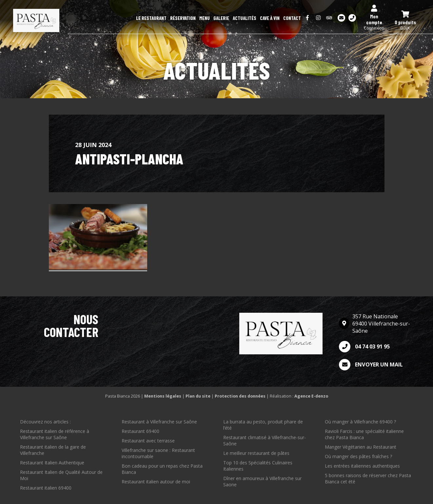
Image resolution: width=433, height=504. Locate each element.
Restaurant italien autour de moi (156, 482)
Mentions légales (163, 396)
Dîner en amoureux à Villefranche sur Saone (262, 481)
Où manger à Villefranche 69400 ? (360, 422)
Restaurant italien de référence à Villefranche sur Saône (55, 434)
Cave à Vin (270, 18)
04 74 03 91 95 (364, 347)
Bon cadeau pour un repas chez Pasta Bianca (162, 469)
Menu (205, 18)
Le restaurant (151, 18)
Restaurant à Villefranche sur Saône (159, 422)
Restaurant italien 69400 (46, 488)
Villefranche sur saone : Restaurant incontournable (158, 453)
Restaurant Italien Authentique (52, 463)
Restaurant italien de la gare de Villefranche (53, 450)
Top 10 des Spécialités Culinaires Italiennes (258, 466)
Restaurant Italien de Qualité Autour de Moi (61, 475)
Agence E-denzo (311, 396)
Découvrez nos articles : (45, 422)
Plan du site (198, 396)
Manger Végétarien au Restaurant (361, 447)
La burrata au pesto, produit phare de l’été (263, 425)
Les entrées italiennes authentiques (362, 466)
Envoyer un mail (371, 365)
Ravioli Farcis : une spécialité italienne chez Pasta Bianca (364, 434)
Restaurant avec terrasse (148, 441)
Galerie (221, 18)
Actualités (245, 18)
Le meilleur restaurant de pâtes (256, 453)
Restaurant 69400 (140, 431)
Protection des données (240, 396)
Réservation (183, 18)
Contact (292, 18)
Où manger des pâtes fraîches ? (358, 456)
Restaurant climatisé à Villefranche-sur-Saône (265, 440)
